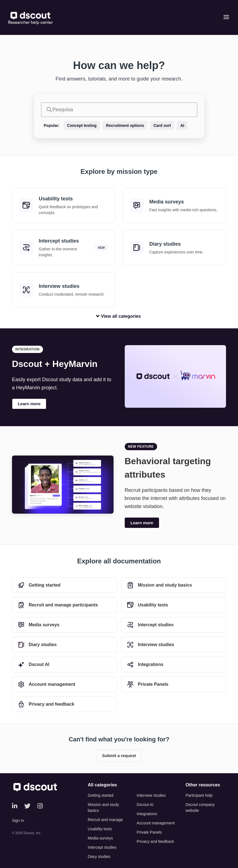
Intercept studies (102, 847)
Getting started (101, 795)
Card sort (162, 125)
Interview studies (151, 795)
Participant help (199, 795)
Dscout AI (145, 805)
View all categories (119, 316)
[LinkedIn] (15, 806)
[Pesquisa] (119, 110)
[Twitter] (27, 806)
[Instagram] (40, 806)
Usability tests (100, 829)
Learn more (29, 404)
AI (182, 125)
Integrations (147, 814)
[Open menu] (226, 17)
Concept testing (82, 125)
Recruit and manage (105, 820)
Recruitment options (125, 125)
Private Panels (149, 832)
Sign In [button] (18, 820)
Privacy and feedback (155, 841)
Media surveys (100, 838)
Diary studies (99, 857)
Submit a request (119, 756)
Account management (156, 823)
